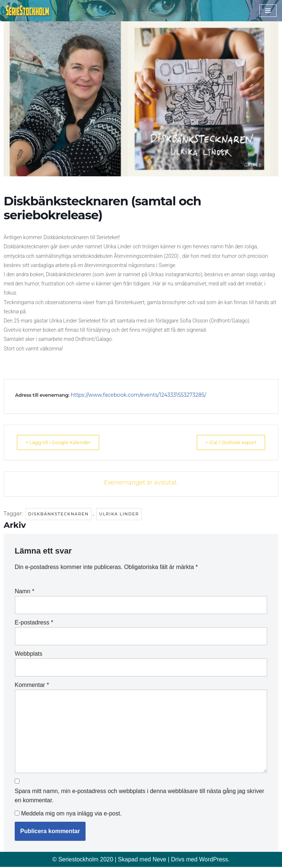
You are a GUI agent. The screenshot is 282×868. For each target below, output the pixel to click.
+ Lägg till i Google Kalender (63, 442)
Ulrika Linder (119, 514)
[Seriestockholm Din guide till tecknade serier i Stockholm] (28, 11)
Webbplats (28, 654)
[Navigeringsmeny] (268, 11)
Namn (24, 591)
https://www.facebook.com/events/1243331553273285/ (138, 395)
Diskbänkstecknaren (59, 514)
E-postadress (34, 622)
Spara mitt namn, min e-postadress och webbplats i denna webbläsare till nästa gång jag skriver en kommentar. (139, 797)
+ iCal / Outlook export (226, 442)
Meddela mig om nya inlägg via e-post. (71, 814)
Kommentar (32, 685)
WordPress (214, 860)
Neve (159, 860)
